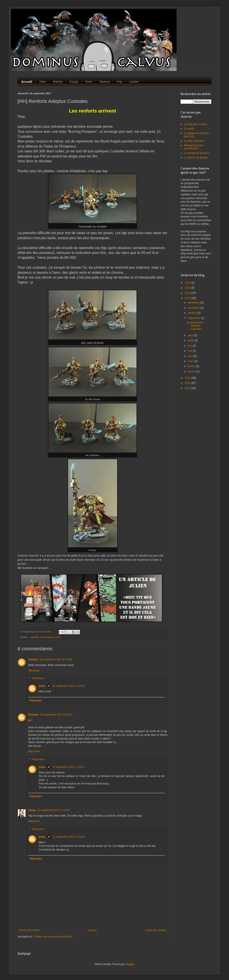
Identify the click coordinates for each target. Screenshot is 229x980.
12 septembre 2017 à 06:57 (56, 715)
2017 (188, 298)
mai (190, 351)
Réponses (38, 679)
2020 (188, 283)
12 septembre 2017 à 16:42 (68, 686)
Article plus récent (29, 930)
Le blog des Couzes (196, 124)
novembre (194, 308)
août (191, 335)
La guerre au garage (196, 157)
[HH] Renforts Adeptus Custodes (195, 326)
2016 (188, 378)
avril (191, 356)
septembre (194, 318)
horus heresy (47, 637)
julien (42, 686)
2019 (188, 288)
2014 (188, 388)
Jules (58, 637)
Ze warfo (189, 129)
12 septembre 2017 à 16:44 (68, 837)
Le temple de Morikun (197, 153)
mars (191, 361)
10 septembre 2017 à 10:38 (56, 660)
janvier (192, 372)
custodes (34, 637)
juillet (191, 340)
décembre (194, 303)
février (192, 366)
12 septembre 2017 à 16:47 (68, 767)
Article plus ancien (156, 930)
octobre (193, 313)
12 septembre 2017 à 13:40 (53, 810)
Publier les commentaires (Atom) (53, 937)
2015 (188, 383)
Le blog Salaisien (194, 141)
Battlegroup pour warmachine (194, 147)
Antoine (33, 660)
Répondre (34, 671)
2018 (188, 293)
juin (190, 346)
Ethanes (33, 715)
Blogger (130, 964)
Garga (32, 810)
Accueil (92, 930)
